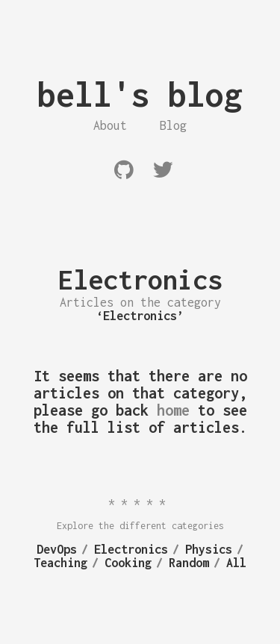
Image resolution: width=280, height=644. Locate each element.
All (236, 563)
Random (189, 563)
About (110, 125)
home (173, 410)
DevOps (57, 549)
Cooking (128, 563)
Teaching (60, 563)
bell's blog (140, 94)
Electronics (131, 549)
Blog (173, 125)
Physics (209, 549)
